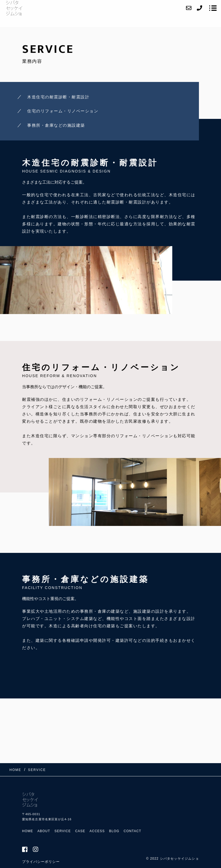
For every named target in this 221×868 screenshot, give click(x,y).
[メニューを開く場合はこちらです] (213, 8)
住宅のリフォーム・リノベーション (63, 111)
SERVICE (63, 831)
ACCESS (97, 831)
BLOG (114, 831)
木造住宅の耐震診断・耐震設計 (58, 97)
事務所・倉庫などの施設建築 (56, 125)
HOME (28, 831)
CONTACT (132, 831)
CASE (80, 831)
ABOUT (44, 831)
